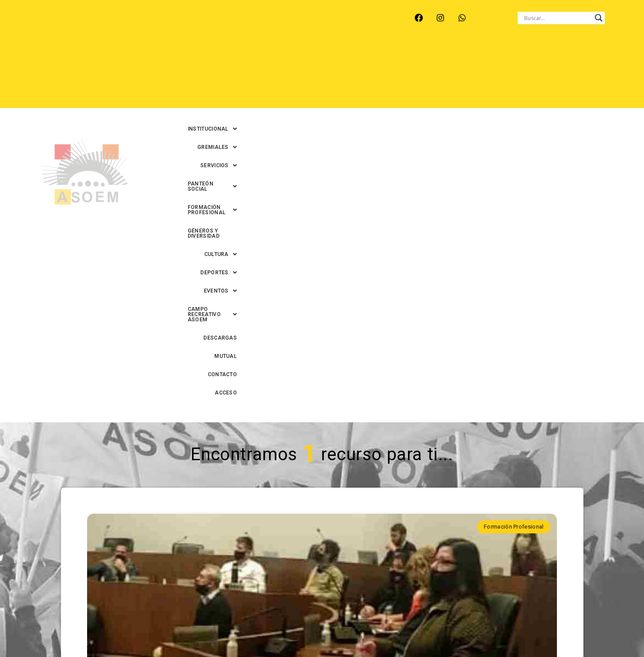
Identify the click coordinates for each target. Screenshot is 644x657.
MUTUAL (533, 74)
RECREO (177, 23)
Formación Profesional (514, 217)
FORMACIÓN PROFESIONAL (504, 56)
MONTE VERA (132, 23)
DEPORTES (300, 74)
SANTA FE (253, 23)
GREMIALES (313, 56)
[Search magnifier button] (599, 18)
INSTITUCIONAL (255, 56)
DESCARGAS (491, 74)
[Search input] (557, 18)
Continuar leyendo (322, 508)
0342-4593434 (492, 630)
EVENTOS (347, 74)
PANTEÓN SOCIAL (423, 56)
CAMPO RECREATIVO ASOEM (419, 74)
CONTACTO (572, 74)
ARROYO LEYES (77, 23)
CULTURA (252, 74)
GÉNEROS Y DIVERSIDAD (590, 56)
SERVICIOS (364, 56)
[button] (255, 56)
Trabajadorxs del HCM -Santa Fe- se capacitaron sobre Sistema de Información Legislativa (322, 403)
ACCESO (610, 74)
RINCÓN (213, 23)
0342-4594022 (445, 630)
